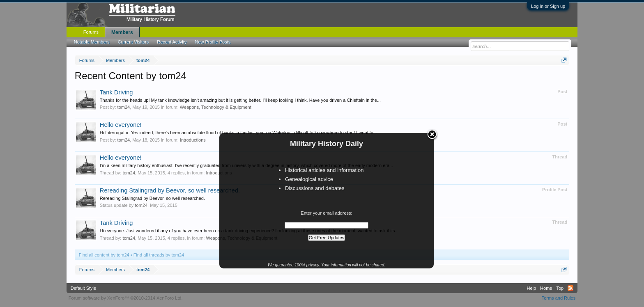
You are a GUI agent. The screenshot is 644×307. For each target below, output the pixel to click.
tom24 (124, 107)
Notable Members (92, 42)
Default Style (83, 288)
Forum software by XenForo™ (126, 298)
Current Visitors (133, 42)
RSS (570, 288)
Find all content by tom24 (104, 255)
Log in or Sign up (548, 6)
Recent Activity (172, 42)
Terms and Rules (559, 298)
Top (560, 288)
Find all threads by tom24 (159, 255)
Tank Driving (116, 92)
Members (122, 32)
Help (531, 288)
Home (546, 288)
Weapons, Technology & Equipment (216, 107)
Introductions (193, 140)
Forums (91, 32)
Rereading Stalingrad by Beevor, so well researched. (170, 190)
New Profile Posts (213, 42)
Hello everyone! (121, 125)
